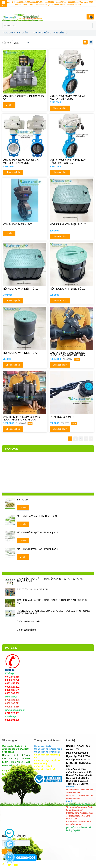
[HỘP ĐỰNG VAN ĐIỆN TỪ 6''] (25, 354)
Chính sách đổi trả (26, 630)
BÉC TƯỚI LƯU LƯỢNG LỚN (32, 589)
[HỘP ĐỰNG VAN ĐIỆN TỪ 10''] (72, 290)
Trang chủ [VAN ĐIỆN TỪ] (9, 33)
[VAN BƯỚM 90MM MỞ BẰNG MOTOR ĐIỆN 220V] (72, 98)
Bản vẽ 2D (22, 500)
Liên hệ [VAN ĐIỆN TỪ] (9, 105)
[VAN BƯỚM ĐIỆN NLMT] (25, 226)
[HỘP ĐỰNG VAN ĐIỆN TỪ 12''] (25, 290)
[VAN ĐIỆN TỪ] (3, 865)
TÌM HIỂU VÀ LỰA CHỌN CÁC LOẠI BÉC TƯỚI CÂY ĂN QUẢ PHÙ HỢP (52, 601)
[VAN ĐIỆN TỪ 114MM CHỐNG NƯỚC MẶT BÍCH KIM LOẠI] (25, 418)
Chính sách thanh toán (29, 621)
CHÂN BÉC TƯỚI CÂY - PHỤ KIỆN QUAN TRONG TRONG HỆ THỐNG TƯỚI (50, 580)
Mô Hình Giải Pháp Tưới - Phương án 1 (37, 533)
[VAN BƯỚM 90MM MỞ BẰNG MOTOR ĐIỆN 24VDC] (25, 162)
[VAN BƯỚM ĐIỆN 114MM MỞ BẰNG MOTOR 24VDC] (72, 162)
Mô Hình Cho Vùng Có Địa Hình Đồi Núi (38, 516)
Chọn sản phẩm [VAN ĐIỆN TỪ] (60, 108)
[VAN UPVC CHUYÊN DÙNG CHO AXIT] (25, 98)
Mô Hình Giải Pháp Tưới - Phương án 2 (37, 549)
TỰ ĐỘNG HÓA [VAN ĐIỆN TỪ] (42, 33)
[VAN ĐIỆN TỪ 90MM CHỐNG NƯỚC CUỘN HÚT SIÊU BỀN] (72, 354)
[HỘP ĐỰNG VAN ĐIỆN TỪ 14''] (72, 226)
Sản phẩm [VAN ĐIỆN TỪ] (24, 33)
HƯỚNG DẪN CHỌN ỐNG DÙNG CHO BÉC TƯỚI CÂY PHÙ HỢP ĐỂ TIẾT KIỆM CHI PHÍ (54, 612)
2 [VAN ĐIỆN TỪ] (75, 439)
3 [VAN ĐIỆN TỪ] (81, 439)
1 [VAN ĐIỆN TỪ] (70, 439)
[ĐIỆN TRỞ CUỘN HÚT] (72, 418)
